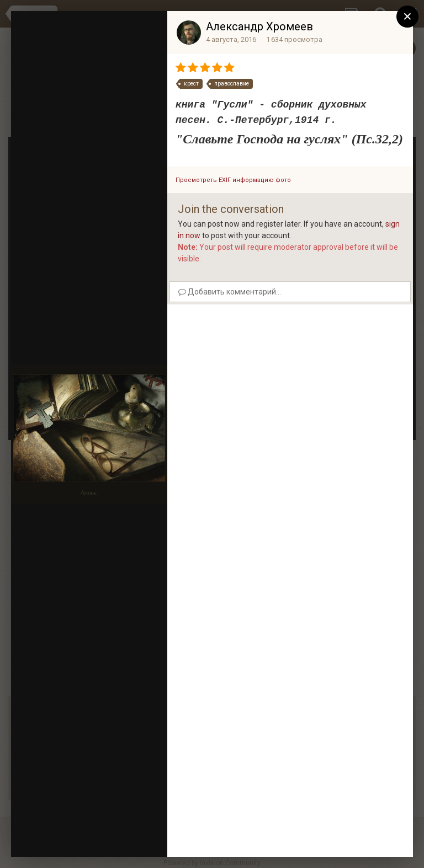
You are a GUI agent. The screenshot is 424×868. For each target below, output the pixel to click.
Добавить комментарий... (230, 292)
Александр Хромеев (259, 26)
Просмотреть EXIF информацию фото (233, 180)
